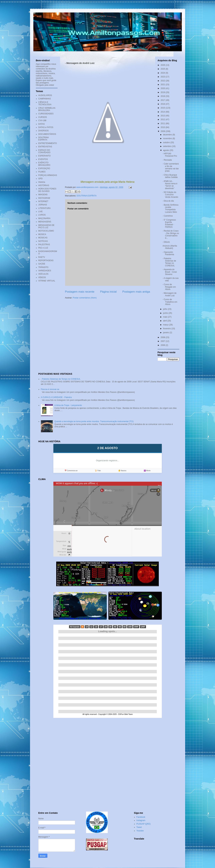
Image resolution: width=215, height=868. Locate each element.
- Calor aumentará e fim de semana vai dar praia (171, 167)
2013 (163, 116)
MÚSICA (42, 234)
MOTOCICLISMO (46, 231)
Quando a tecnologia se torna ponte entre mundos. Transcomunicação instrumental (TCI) (94, 421)
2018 (163, 96)
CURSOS (43, 117)
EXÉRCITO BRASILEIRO (44, 164)
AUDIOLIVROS (45, 95)
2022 (163, 81)
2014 (163, 112)
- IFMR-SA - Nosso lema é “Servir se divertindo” (170, 185)
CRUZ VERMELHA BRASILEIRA (47, 109)
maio (165, 317)
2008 (163, 337)
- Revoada (167, 160)
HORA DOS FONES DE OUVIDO (47, 190)
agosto (166, 150)
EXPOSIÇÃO (44, 168)
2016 (163, 104)
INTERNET (43, 201)
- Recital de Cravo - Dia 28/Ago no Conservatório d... (171, 234)
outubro (167, 142)
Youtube (140, 831)
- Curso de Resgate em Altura (169, 287)
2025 (163, 69)
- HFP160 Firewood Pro (170, 155)
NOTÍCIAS (43, 241)
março (166, 325)
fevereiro (167, 329)
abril (165, 321)
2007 (163, 341)
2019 (163, 92)
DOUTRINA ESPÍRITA (87, 196)
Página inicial (108, 292)
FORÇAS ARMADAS (48, 175)
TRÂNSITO (43, 267)
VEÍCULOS (43, 274)
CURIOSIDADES (46, 114)
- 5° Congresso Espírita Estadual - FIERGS (169, 223)
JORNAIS (43, 205)
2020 (163, 88)
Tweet (139, 827)
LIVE (41, 212)
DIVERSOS (44, 131)
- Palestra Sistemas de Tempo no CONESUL (169, 262)
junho (166, 313)
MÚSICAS (43, 238)
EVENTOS (43, 159)
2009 (163, 131)
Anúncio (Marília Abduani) (170, 247)
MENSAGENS (45, 222)
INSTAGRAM (44, 198)
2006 (163, 345)
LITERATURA (45, 208)
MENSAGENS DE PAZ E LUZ (46, 226)
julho (165, 309)
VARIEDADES (45, 271)
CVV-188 (42, 121)
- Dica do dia (168, 201)
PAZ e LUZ (43, 248)
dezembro (168, 135)
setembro (167, 146)
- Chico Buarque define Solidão (170, 176)
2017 (163, 100)
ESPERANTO (45, 156)
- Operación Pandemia (168, 253)
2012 (163, 120)
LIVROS (42, 215)
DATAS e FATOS (46, 127)
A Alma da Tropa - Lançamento (68, 405)
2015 (163, 108)
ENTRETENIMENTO (48, 143)
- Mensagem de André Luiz (169, 294)
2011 (163, 124)
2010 (163, 127)
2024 (163, 73)
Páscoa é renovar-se (50, 389)
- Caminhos (168, 216)
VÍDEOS (42, 277)
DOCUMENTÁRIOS (47, 134)
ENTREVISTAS (45, 147)
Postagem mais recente (80, 292)
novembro (168, 138)
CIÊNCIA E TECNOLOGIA (45, 103)
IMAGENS (43, 195)
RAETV (42, 257)
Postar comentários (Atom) (85, 298)
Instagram (141, 820)
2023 (163, 77)
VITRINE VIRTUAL (47, 281)
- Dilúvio (166, 242)
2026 (163, 65)
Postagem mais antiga (136, 292)
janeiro (166, 333)
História (42, 182)
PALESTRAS (44, 245)
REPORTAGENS (46, 260)
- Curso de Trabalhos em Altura (170, 302)
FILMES (42, 172)
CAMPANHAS (45, 99)
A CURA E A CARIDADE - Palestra (56, 397)
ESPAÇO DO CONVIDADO (44, 151)
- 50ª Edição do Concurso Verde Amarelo (170, 195)
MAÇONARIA (44, 218)
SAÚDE (42, 264)
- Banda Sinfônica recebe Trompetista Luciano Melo (170, 208)
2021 (163, 85)
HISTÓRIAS (44, 185)
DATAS (42, 124)
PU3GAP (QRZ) (144, 824)
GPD (41, 179)
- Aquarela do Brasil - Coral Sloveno (169, 272)
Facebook (141, 817)
